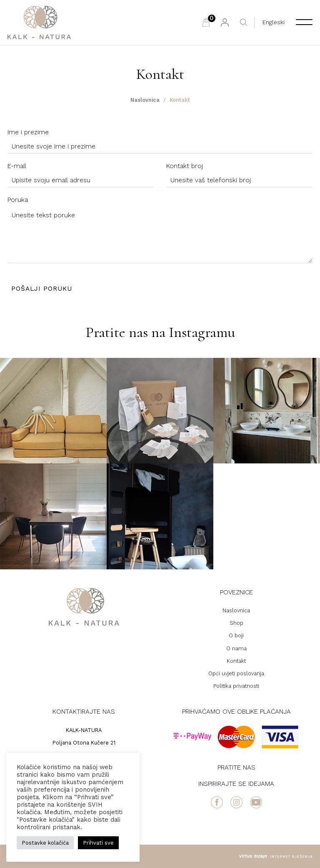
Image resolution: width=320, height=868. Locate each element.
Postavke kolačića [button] (45, 843)
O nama (236, 648)
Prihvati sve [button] (98, 843)
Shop (236, 623)
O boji (236, 635)
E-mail (17, 166)
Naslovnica (145, 100)
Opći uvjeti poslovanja (236, 673)
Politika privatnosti (236, 686)
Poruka (18, 200)
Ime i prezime (28, 132)
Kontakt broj (185, 166)
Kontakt (236, 661)
